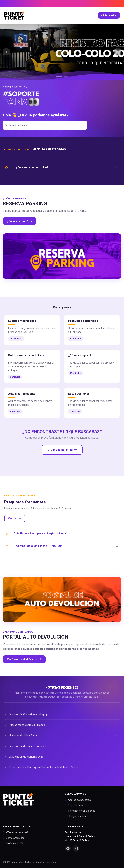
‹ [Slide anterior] (6, 52)
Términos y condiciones (82, 811)
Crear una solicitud (62, 450)
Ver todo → (15, 518)
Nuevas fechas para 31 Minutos (27, 725)
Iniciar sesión (109, 15)
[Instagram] (76, 848)
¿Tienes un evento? (17, 833)
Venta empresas (15, 838)
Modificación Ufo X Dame (23, 735)
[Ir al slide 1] (59, 76)
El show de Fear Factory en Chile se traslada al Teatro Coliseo (44, 767)
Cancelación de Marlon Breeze (26, 757)
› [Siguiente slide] (118, 52)
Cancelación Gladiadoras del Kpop (28, 714)
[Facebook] (68, 848)
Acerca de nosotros (79, 800)
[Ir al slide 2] (66, 76)
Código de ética (77, 816)
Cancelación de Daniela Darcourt (27, 746)
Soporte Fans (76, 805)
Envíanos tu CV (14, 843)
